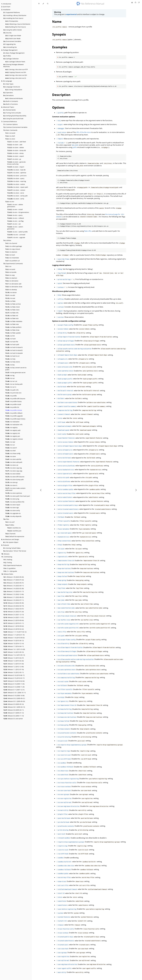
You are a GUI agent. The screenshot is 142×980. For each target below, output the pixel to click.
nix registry (11, 427)
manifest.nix (14, 528)
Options (58, 107)
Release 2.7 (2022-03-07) (14, 609)
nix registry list (13, 433)
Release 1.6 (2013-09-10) (14, 652)
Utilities (7, 240)
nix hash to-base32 (14, 350)
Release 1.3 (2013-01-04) (14, 664)
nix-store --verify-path (17, 196)
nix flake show (12, 330)
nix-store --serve (16, 193)
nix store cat (12, 465)
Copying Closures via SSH (16, 72)
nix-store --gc (14, 159)
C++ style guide (10, 571)
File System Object (11, 542)
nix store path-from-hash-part (18, 496)
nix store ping (12, 499)
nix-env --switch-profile (17, 232)
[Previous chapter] (41, 490)
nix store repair (13, 505)
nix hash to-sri (12, 356)
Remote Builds (10, 110)
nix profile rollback (14, 413)
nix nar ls (11, 387)
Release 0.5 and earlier (13, 719)
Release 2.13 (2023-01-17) (14, 591)
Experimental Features (13, 565)
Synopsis (59, 34)
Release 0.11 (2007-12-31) (14, 690)
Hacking (8, 560)
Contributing (7, 557)
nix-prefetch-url (13, 261)
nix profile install (13, 404)
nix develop (11, 290)
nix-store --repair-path (18, 187)
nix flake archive (13, 304)
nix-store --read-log (17, 181)
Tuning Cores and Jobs (12, 113)
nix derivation (12, 281)
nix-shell (10, 136)
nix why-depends (13, 516)
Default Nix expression (15, 536)
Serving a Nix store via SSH (16, 75)
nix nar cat (11, 381)
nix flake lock (12, 318)
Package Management (9, 50)
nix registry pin (13, 436)
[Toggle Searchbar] (48, 4)
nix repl (10, 442)
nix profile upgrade (14, 416)
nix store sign (12, 508)
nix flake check (12, 307)
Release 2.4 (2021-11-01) (14, 617)
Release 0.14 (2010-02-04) (14, 681)
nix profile (11, 396)
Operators (8, 93)
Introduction (6, 4)
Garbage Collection (11, 59)
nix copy (10, 275)
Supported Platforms (12, 12)
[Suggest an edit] (139, 2)
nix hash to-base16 (14, 347)
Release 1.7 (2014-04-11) (14, 646)
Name (57, 21)
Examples (60, 47)
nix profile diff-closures (15, 399)
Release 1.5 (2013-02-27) (14, 658)
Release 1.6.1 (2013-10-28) (14, 649)
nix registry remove (14, 439)
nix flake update (13, 333)
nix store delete (13, 474)
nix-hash (10, 255)
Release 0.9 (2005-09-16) (14, 704)
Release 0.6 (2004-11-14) (14, 716)
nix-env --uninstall (16, 235)
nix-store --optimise (17, 173)
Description (61, 95)
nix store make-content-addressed (16, 489)
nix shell (10, 451)
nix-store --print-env (17, 176)
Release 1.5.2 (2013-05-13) (14, 655)
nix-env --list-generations (18, 212)
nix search (11, 448)
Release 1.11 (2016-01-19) (14, 635)
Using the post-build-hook (13, 119)
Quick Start (6, 7)
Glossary (5, 554)
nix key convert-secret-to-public (16, 369)
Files (6, 519)
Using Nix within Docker (13, 30)
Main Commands (10, 130)
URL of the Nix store (84, 132)
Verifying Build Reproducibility (15, 116)
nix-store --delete (16, 147)
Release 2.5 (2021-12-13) (14, 615)
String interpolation (14, 90)
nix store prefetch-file (15, 502)
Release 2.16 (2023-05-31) (14, 583)
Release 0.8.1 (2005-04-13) (14, 707)
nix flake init (12, 316)
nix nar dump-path (14, 384)
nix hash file (12, 342)
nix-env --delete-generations (15, 206)
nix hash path (12, 344)
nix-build (10, 133)
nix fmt (10, 336)
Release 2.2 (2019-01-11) (14, 623)
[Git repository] (136, 2)
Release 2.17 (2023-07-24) (14, 580)
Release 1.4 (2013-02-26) (14, 661)
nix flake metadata (14, 321)
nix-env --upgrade (16, 237)
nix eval (10, 298)
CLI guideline (9, 568)
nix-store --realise (16, 184)
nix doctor (11, 292)
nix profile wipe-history (15, 419)
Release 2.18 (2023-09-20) (14, 577)
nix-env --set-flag (15, 221)
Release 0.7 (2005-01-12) (14, 713)
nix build (10, 269)
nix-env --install (15, 209)
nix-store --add (15, 145)
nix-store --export (16, 156)
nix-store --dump (15, 153)
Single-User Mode (13, 36)
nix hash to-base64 (14, 353)
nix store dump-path (14, 480)
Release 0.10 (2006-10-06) (14, 696)
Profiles (7, 56)
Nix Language (7, 81)
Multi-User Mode (13, 39)
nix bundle (11, 272)
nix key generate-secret (15, 373)
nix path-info (12, 390)
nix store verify (13, 511)
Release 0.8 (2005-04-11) (14, 710)
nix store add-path (14, 462)
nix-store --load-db (16, 170)
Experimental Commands (13, 264)
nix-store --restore (16, 190)
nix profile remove (14, 410)
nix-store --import (16, 167)
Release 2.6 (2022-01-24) (14, 612)
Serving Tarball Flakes (12, 548)
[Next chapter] (136, 490)
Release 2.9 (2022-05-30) (14, 603)
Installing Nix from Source (13, 18)
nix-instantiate (12, 258)
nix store (11, 456)
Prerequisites (12, 21)
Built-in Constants (11, 101)
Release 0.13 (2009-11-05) (14, 684)
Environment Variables (12, 41)
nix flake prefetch (13, 327)
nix (8, 266)
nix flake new (12, 324)
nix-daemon (11, 252)
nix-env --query (15, 215)
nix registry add (13, 430)
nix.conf (10, 522)
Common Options (11, 124)
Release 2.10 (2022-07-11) (14, 600)
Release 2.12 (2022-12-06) (14, 594)
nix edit (10, 295)
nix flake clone (12, 310)
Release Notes (7, 574)
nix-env (10, 202)
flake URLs (88, 231)
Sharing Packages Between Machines (14, 66)
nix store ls (11, 485)
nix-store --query (16, 178)
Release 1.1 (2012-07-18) (14, 669)
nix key (10, 365)
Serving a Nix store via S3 (16, 78)
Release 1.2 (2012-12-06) (14, 667)
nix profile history (13, 401)
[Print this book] (132, 2)
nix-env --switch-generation (15, 228)
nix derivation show (14, 287)
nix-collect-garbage (14, 246)
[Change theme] (43, 4)
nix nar (10, 378)
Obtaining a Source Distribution (18, 24)
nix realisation (12, 422)
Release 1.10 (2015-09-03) (14, 638)
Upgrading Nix (10, 44)
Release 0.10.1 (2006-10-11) (14, 693)
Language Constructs (12, 87)
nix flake (10, 301)
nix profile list (12, 407)
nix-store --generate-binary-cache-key (17, 163)
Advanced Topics (8, 107)
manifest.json (14, 531)
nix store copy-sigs (14, 471)
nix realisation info (14, 425)
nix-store (10, 139)
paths (75, 147)
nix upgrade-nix (13, 513)
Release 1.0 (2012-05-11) (14, 672)
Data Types (8, 84)
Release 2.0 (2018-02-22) (14, 629)
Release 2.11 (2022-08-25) (14, 597)
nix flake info (12, 313)
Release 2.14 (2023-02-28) (14, 589)
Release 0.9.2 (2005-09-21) (14, 698)
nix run (10, 445)
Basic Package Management (14, 53)
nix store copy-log (14, 468)
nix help (10, 359)
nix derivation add (13, 284)
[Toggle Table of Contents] (39, 4)
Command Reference (9, 122)
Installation (6, 10)
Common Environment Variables (15, 127)
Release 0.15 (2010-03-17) (14, 678)
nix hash (11, 339)
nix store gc (11, 482)
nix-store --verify (16, 199)
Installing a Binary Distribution (15, 15)
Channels (10, 534)
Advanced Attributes (14, 98)
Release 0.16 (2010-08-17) (14, 675)
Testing (8, 563)
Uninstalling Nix (10, 47)
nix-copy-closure (13, 249)
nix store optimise (14, 493)
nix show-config (13, 453)
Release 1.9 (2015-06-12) (14, 641)
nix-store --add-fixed (17, 142)
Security (7, 33)
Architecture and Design (10, 539)
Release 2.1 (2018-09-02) (14, 626)
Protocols (5, 545)
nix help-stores (13, 362)
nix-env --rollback (16, 218)
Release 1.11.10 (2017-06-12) (15, 632)
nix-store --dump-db (17, 150)
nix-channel (11, 243)
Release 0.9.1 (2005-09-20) (14, 701)
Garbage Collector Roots (15, 62)
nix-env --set (14, 224)
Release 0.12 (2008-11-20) (14, 687)
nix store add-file (13, 459)
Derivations (8, 95)
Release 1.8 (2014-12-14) (14, 643)
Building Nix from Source (16, 27)
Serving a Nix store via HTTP (17, 69)
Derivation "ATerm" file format (15, 551)
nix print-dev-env (13, 393)
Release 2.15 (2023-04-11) (14, 586)
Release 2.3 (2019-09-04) (14, 620)
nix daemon (11, 278)
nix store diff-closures (15, 477)
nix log (10, 375)
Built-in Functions (11, 104)
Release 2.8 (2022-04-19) (14, 606)
